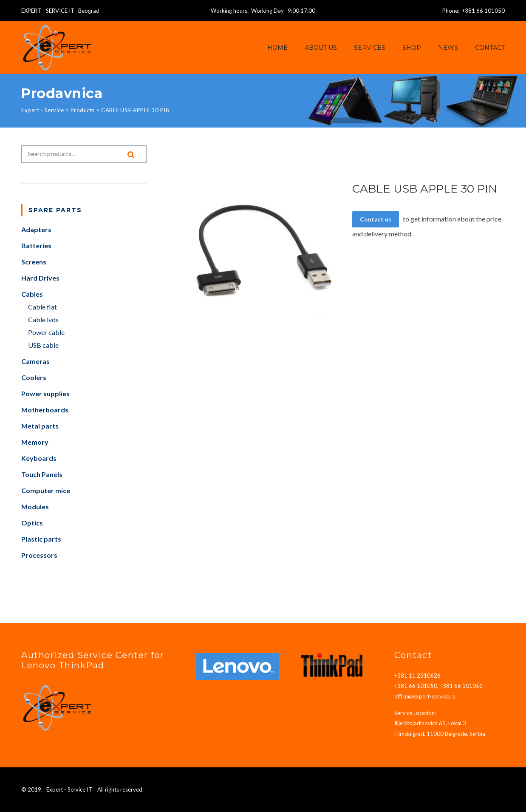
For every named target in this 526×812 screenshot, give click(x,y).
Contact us (376, 219)
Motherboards (45, 410)
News (448, 48)
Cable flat (42, 307)
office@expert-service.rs (425, 696)
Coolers (34, 377)
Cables (32, 294)
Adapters (36, 229)
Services (370, 48)
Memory (35, 442)
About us (321, 48)
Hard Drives (40, 278)
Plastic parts (41, 539)
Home (277, 48)
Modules (35, 507)
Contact (490, 48)
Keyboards (39, 458)
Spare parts (55, 210)
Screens (34, 262)
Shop (412, 48)
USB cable (43, 345)
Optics (32, 523)
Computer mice (46, 490)
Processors (39, 555)
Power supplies (45, 393)
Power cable (46, 332)
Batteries (36, 246)
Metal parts (40, 426)
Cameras (35, 361)
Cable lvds (43, 319)
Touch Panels (42, 474)
